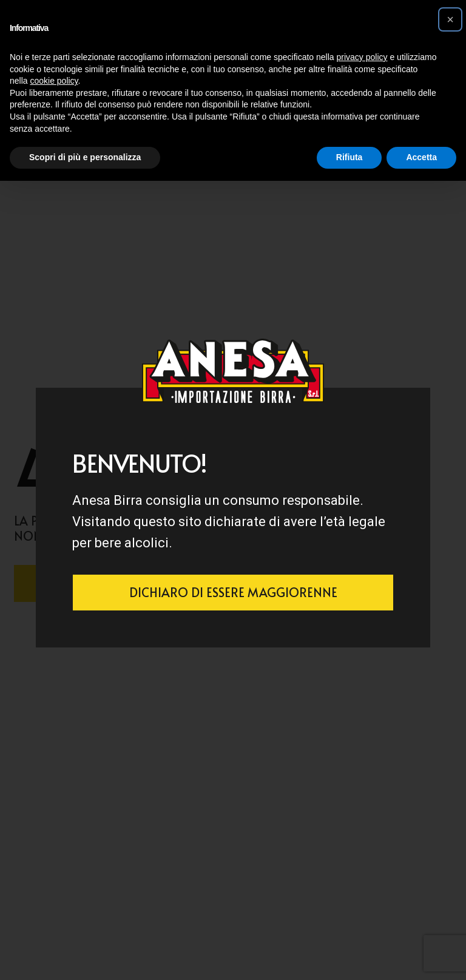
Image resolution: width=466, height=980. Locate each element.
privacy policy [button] (362, 57)
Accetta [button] (421, 157)
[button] (450, 19)
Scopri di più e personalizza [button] (85, 157)
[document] (233, 490)
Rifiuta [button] (349, 157)
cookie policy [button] (54, 81)
